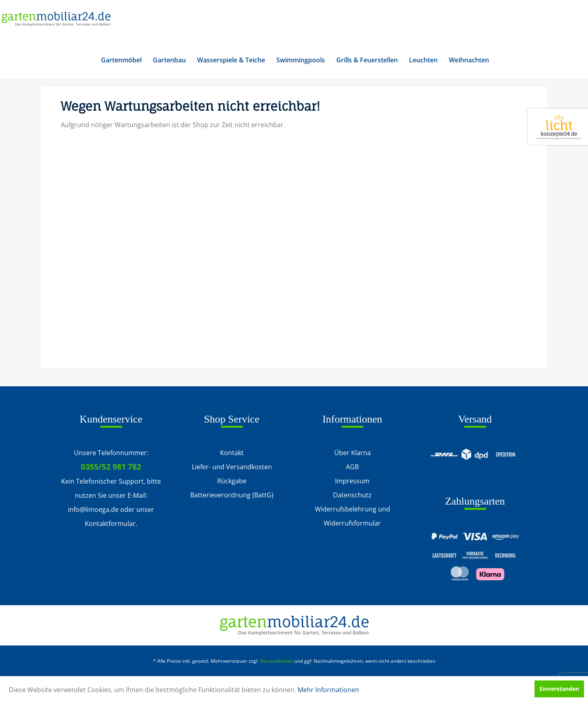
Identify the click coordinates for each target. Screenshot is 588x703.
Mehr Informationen (328, 690)
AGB (352, 467)
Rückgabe (232, 481)
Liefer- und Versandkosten (232, 467)
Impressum (352, 481)
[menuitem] (121, 60)
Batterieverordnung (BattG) (232, 495)
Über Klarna (353, 453)
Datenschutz (352, 495)
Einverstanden (559, 689)
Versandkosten (277, 661)
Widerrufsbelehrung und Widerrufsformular (353, 516)
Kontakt (232, 453)
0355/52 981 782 (111, 467)
